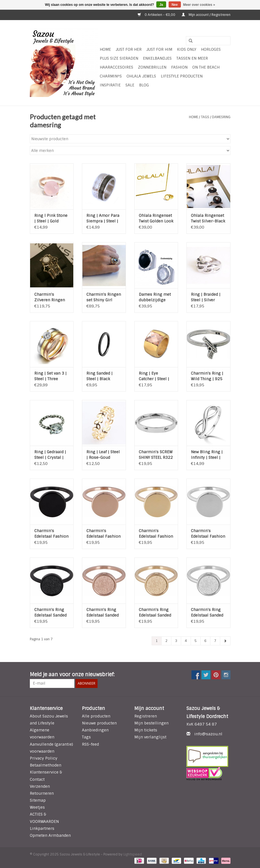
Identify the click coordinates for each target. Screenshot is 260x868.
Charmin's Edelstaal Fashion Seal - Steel (208, 534)
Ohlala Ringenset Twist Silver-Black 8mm (208, 218)
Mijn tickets (146, 730)
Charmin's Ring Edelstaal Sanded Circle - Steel (207, 613)
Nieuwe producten (99, 723)
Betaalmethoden (46, 765)
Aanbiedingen (95, 730)
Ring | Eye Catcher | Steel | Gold (154, 376)
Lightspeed (133, 854)
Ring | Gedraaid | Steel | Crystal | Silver (50, 455)
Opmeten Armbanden (50, 835)
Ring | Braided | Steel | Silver (206, 297)
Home (105, 49)
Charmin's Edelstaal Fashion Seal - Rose (104, 534)
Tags (205, 117)
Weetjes (37, 807)
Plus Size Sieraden (119, 58)
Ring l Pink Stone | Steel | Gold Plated (51, 218)
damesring (221, 117)
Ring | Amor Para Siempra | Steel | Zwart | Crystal (103, 218)
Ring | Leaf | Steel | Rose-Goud (103, 455)
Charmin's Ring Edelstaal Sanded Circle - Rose (103, 613)
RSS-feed (90, 744)
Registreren (146, 716)
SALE (130, 85)
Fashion (179, 67)
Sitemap (38, 800)
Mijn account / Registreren (206, 15)
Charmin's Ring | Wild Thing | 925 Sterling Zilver (207, 376)
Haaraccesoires (116, 67)
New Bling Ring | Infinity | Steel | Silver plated (207, 455)
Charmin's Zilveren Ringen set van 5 (50, 297)
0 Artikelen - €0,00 (157, 15)
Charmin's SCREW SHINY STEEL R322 (156, 455)
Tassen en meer (192, 58)
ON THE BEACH (206, 67)
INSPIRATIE (110, 85)
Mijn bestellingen (151, 723)
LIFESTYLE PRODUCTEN (182, 76)
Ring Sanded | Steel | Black (99, 376)
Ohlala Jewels (141, 76)
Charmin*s (111, 76)
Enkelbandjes (157, 58)
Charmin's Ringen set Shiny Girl (104, 297)
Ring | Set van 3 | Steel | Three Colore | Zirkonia (51, 376)
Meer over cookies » (199, 5)
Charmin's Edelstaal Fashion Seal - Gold (156, 534)
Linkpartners (42, 828)
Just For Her (129, 49)
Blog (144, 85)
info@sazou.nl (208, 734)
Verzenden (40, 786)
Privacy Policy (44, 758)
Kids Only (187, 49)
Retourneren (42, 793)
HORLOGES (211, 49)
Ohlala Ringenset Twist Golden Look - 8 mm (156, 218)
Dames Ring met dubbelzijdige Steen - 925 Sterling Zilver (155, 297)
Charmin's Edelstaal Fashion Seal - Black (51, 534)
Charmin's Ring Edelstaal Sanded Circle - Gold (155, 613)
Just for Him (159, 49)
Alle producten (96, 716)
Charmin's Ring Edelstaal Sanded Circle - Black (50, 613)
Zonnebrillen (152, 67)
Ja (161, 5)
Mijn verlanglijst (150, 737)
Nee (175, 5)
